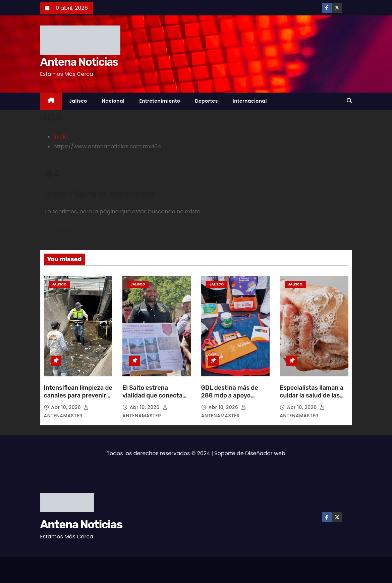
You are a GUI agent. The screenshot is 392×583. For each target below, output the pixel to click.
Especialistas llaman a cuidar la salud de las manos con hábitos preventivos (312, 400)
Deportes (206, 101)
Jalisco (78, 101)
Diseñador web (265, 453)
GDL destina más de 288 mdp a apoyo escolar (230, 396)
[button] (349, 101)
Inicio (61, 137)
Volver (66, 231)
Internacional (250, 101)
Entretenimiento (160, 101)
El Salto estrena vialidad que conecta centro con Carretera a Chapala (155, 400)
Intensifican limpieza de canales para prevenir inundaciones (78, 396)
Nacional (113, 101)
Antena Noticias (79, 62)
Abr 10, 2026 (67, 407)
